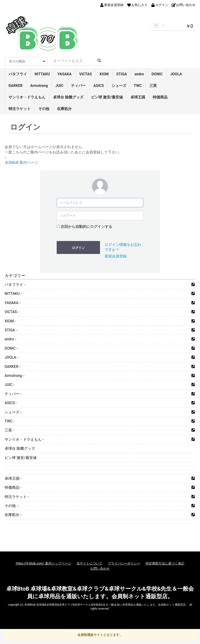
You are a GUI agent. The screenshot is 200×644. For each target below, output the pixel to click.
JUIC (60, 86)
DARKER (16, 86)
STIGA (121, 74)
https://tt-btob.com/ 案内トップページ (43, 563)
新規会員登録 (116, 256)
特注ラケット (20, 109)
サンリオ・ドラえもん (27, 97)
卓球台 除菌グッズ (68, 97)
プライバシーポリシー (124, 563)
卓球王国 (138, 97)
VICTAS (86, 74)
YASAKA (64, 74)
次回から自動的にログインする (86, 227)
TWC (138, 86)
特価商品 (160, 97)
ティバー (78, 86)
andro (139, 74)
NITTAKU (42, 74)
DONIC (157, 74)
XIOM (104, 74)
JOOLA (176, 74)
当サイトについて (89, 563)
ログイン (78, 248)
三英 (153, 86)
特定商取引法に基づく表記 (165, 563)
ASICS (99, 86)
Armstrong (39, 86)
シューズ (119, 86)
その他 (44, 109)
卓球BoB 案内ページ (21, 163)
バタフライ (18, 74)
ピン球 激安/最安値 (107, 97)
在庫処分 (64, 109)
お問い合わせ (100, 568)
